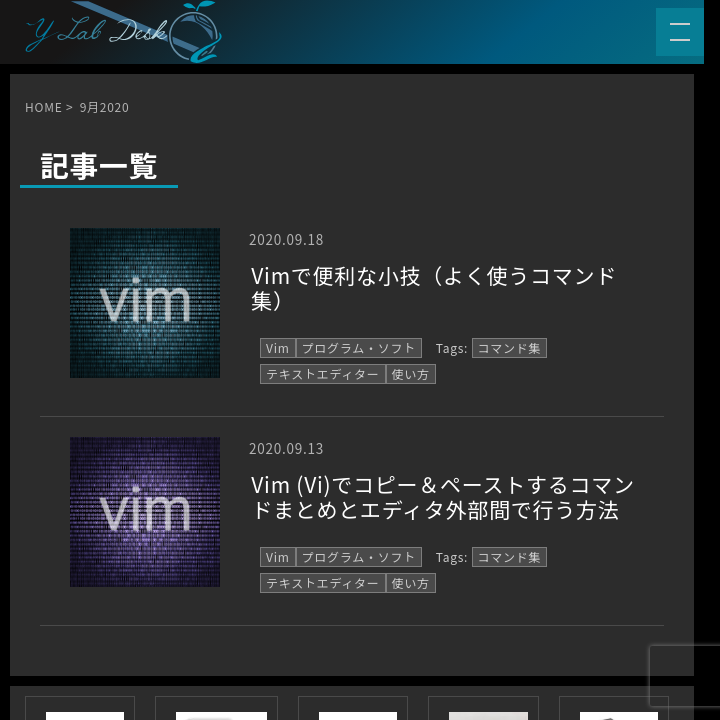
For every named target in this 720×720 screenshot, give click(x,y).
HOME (43, 106)
